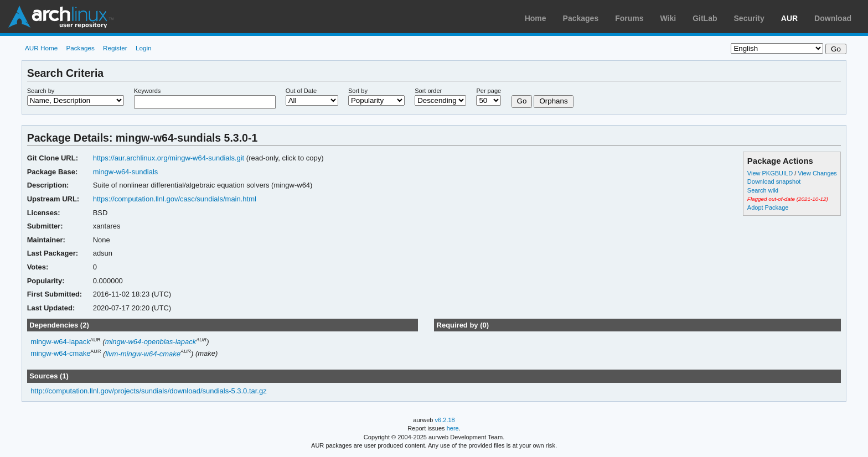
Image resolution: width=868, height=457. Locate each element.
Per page (489, 91)
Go (522, 101)
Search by (41, 91)
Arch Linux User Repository (61, 17)
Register (115, 48)
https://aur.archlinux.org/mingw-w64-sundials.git (169, 158)
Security (749, 18)
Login (144, 48)
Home (536, 18)
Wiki (668, 18)
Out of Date (301, 91)
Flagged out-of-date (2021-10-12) (788, 199)
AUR (789, 18)
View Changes (817, 173)
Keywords (147, 91)
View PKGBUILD (771, 173)
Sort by (358, 91)
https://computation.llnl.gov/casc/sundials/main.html (175, 199)
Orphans (553, 101)
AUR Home (41, 48)
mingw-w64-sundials (126, 172)
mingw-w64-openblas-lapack (151, 342)
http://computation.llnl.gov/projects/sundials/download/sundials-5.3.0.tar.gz (149, 391)
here (453, 428)
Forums (629, 18)
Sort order (428, 91)
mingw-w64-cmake (60, 354)
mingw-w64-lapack (60, 342)
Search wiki (763, 190)
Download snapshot (774, 181)
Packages (581, 18)
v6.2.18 (445, 420)
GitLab (705, 18)
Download (833, 18)
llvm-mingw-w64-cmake (143, 354)
